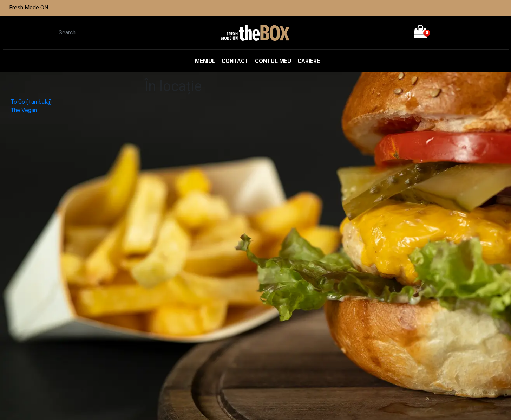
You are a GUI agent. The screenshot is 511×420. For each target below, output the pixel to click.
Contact (235, 61)
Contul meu (273, 61)
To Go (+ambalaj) (31, 102)
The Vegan (24, 110)
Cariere (309, 61)
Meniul (205, 61)
